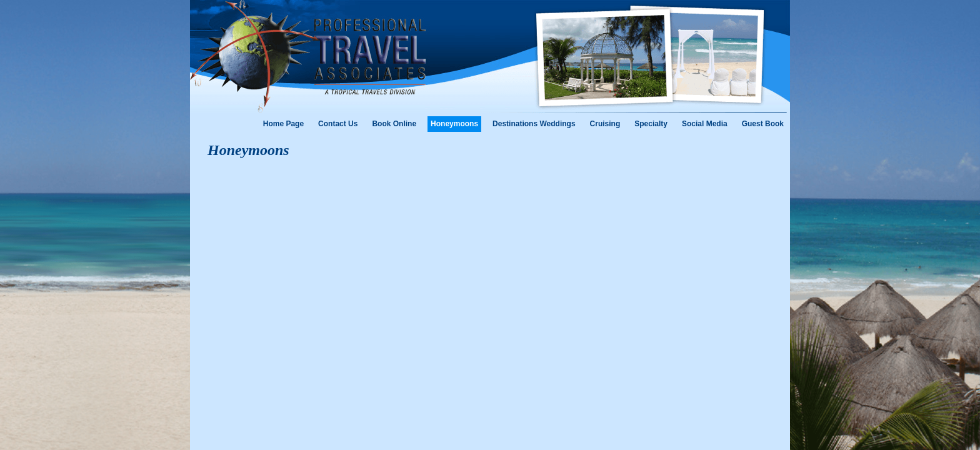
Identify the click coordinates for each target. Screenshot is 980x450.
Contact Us (338, 124)
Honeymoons (454, 124)
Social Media (705, 124)
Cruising (605, 124)
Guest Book (763, 124)
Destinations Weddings (534, 124)
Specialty (651, 124)
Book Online (394, 124)
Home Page (283, 124)
